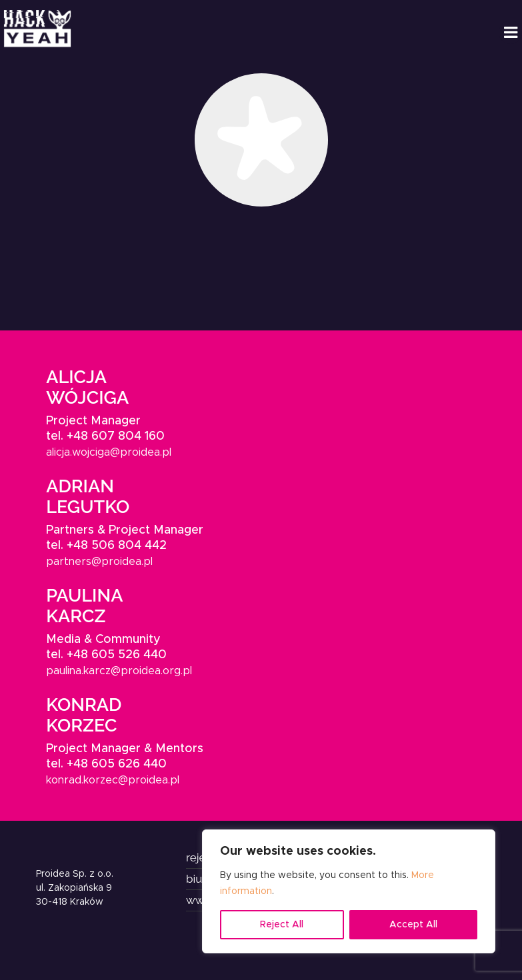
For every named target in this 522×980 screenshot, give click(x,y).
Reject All (282, 925)
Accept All (413, 925)
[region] (349, 891)
